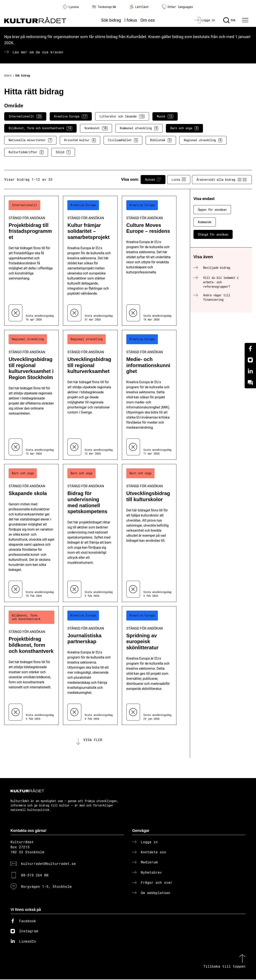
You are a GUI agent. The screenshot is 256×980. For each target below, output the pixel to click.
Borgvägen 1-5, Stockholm (46, 887)
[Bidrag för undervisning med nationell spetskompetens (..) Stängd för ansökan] (90, 533)
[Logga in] (205, 20)
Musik (165, 116)
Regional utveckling (203, 140)
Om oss (148, 20)
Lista (179, 179)
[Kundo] (250, 383)
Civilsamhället (123, 140)
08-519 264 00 (35, 876)
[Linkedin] (250, 371)
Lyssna (71, 7)
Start (8, 75)
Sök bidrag (111, 20)
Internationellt (25, 116)
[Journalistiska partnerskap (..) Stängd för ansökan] (90, 666)
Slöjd (63, 152)
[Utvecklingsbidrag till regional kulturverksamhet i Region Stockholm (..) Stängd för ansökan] (31, 395)
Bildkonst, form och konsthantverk (40, 128)
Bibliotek (161, 140)
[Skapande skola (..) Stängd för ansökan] (31, 533)
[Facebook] (250, 349)
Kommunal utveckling (139, 128)
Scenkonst (96, 128)
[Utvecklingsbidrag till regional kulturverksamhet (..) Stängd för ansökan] (90, 395)
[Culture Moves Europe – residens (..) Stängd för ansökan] (149, 261)
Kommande (205, 222)
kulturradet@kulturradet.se (48, 864)
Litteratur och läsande (122, 116)
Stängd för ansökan (213, 234)
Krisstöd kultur (80, 140)
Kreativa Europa (71, 116)
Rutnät (153, 179)
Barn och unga (184, 128)
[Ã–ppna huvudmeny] (246, 20)
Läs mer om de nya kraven (38, 52)
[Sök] (229, 20)
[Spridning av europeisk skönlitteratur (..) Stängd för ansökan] (149, 666)
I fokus (131, 20)
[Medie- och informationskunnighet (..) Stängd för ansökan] (149, 395)
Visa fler (93, 740)
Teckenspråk (104, 7)
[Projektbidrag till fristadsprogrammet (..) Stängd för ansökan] (31, 261)
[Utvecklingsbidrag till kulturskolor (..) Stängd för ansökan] (149, 533)
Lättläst (139, 7)
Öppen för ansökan (212, 210)
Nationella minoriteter (30, 140)
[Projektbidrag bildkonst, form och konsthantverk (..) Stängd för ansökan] (31, 666)
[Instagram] (250, 360)
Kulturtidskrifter (26, 152)
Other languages (177, 7)
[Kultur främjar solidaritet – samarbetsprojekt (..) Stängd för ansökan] (90, 261)
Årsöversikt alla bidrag (222, 179)
